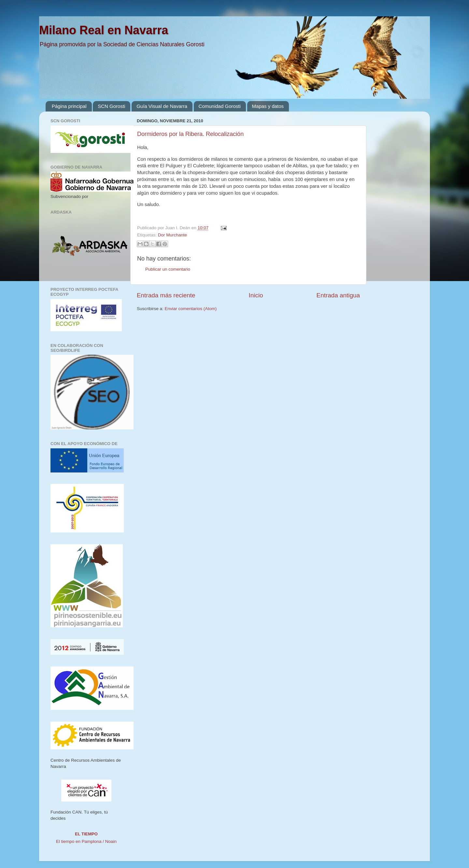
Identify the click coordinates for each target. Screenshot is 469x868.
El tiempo (86, 834)
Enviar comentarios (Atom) (191, 309)
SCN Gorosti (111, 106)
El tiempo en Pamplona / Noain (86, 841)
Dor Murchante (172, 235)
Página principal (69, 106)
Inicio (256, 295)
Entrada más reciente (166, 295)
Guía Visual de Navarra (162, 106)
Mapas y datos (268, 106)
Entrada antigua (338, 295)
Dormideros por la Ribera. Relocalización (190, 134)
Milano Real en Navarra (104, 30)
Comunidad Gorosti (220, 106)
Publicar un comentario (168, 269)
